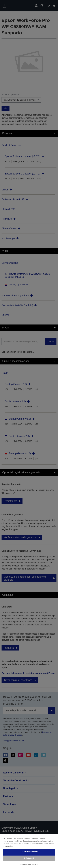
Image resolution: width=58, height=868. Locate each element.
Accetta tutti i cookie (29, 852)
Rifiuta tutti (29, 858)
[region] (29, 851)
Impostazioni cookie (29, 865)
